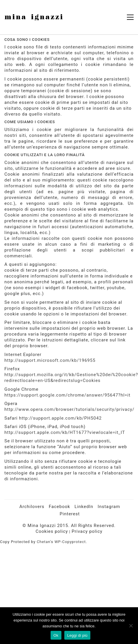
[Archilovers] (32, 507)
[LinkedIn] (84, 507)
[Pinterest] (70, 514)
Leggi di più (77, 635)
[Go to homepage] (34, 17)
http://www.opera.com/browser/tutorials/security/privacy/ (69, 409)
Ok (56, 635)
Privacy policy (87, 531)
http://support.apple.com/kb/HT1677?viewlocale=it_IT (65, 432)
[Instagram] (109, 507)
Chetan (44, 542)
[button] (130, 17)
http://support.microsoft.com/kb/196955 (50, 360)
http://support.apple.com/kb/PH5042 (60, 418)
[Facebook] (59, 507)
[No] (131, 626)
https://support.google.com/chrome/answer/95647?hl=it (67, 395)
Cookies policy (52, 531)
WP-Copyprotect (70, 542)
